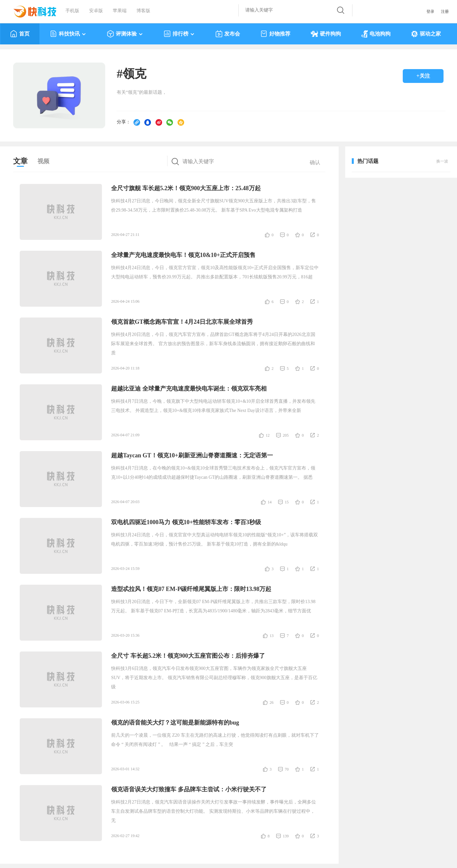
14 (270, 502)
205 (286, 435)
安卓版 (96, 11)
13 (272, 636)
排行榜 (179, 34)
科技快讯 (68, 34)
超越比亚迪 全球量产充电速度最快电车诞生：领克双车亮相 (189, 389)
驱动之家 (426, 34)
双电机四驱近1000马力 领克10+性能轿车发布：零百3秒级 (186, 522)
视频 (43, 161)
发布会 (228, 34)
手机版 (72, 11)
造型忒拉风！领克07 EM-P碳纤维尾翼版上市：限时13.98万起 (191, 589)
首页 (20, 34)
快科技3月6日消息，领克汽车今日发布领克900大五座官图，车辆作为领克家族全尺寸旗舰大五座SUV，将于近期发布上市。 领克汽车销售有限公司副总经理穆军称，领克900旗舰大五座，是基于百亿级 (214, 678)
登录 (430, 12)
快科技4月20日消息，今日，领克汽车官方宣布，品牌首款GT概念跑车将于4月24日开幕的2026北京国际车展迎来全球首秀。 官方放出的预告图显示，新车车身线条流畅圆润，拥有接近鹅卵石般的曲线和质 (213, 344)
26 (272, 702)
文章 (20, 161)
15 (287, 502)
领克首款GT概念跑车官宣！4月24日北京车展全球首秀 (182, 322)
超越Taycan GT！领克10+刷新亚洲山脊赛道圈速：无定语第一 (192, 455)
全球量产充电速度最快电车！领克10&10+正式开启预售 (183, 255)
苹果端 (120, 11)
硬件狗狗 (326, 34)
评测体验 (125, 34)
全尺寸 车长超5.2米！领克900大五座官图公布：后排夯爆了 (188, 656)
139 (286, 836)
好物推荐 (275, 34)
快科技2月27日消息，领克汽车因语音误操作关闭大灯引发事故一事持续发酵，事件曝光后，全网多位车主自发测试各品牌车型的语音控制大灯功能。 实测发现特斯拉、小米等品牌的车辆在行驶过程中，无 (214, 811)
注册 (445, 12)
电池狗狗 (376, 34)
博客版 (143, 11)
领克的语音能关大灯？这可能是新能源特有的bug (175, 723)
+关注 (423, 76)
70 (287, 769)
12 (268, 435)
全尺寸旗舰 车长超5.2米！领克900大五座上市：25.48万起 (186, 188)
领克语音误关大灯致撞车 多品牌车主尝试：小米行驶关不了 (189, 789)
